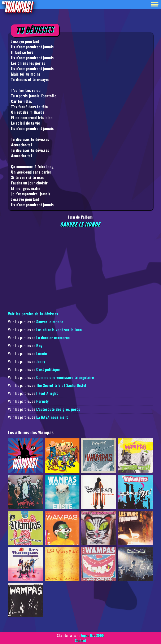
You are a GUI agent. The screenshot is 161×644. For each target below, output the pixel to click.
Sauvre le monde (81, 225)
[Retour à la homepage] (18, 7)
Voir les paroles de (36, 322)
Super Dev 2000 (92, 635)
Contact (81, 640)
